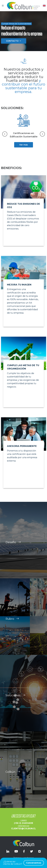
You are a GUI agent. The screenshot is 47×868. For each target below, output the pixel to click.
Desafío (13, 546)
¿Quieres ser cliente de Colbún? (23, 863)
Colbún (13, 775)
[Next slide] (42, 134)
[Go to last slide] (5, 134)
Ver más (24, 145)
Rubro (12, 622)
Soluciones (15, 699)
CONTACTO (14, 41)
